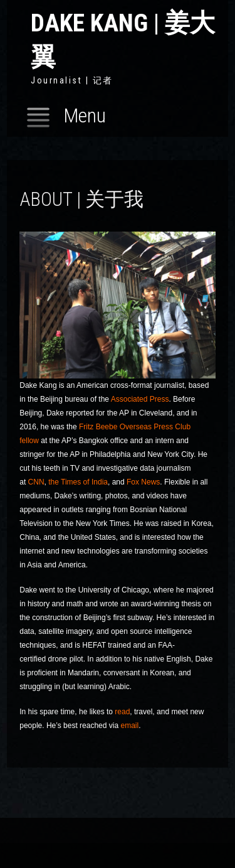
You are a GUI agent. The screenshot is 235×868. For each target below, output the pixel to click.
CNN (36, 482)
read (122, 712)
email (129, 726)
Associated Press (140, 399)
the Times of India (78, 482)
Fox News (143, 482)
